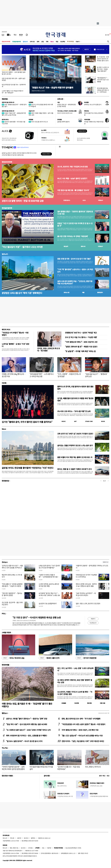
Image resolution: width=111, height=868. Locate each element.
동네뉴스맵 (67, 292)
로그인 (107, 35)
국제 (47, 42)
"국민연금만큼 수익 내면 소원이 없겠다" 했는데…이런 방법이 (83, 724)
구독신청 (12, 838)
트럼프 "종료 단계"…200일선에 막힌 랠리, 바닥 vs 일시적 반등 (14, 114)
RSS (43, 848)
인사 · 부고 (102, 776)
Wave (52, 42)
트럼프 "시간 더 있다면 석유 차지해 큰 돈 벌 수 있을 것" (75, 225)
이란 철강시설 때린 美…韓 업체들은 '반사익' (73, 190)
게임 (57, 42)
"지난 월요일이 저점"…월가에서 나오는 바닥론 (22, 247)
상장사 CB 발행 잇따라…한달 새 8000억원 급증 (23, 201)
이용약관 (49, 848)
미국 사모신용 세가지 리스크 (38, 122)
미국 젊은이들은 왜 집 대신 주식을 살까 (41, 768)
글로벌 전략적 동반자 (63, 122)
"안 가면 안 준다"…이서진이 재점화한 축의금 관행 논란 (37, 617)
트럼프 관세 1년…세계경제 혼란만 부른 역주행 (67, 105)
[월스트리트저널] (15, 35)
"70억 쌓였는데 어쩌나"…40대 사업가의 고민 (81, 342)
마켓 (101, 200)
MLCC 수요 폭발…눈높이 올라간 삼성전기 (72, 178)
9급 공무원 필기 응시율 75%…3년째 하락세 (14, 85)
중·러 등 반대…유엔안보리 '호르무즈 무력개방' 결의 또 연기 (103, 59)
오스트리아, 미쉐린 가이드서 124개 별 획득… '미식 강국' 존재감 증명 (75, 693)
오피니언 (32, 42)
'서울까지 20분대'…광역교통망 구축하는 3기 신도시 (92, 567)
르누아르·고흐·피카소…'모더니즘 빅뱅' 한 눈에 (74, 411)
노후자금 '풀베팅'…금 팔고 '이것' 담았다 (15, 345)
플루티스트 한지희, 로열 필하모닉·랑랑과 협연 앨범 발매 (75, 388)
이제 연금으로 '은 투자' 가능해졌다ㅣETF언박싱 (86, 576)
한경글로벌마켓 (17, 42)
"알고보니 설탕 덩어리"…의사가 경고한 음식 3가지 (24, 741)
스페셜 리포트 (6, 632)
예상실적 (66, 246)
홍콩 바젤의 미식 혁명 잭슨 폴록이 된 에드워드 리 (75, 457)
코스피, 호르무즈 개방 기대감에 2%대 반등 (72, 167)
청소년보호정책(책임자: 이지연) (73, 848)
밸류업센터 (100, 292)
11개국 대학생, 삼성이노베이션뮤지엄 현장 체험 (49, 585)
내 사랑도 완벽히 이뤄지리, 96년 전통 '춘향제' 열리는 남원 (75, 681)
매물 (83, 292)
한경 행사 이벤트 (7, 776)
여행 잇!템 (102, 703)
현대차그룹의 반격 (49, 658)
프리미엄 (71, 41)
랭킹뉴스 (5, 713)
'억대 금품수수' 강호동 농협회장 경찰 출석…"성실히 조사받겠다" (12, 586)
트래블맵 (64, 703)
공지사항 (47, 776)
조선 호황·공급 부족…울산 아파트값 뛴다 (12, 603)
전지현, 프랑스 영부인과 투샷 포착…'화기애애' (49, 350)
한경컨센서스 (67, 200)
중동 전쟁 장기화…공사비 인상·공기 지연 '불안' (74, 259)
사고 (108, 776)
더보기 (78, 42)
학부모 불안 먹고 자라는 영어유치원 (94, 114)
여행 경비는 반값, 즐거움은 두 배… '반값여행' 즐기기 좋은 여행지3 (27, 705)
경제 (38, 42)
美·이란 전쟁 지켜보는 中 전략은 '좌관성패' (73, 236)
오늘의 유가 (32, 111)
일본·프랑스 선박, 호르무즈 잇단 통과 (88, 604)
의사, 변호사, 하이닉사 (93, 767)
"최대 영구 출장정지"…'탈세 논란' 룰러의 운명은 (12, 594)
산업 (42, 42)
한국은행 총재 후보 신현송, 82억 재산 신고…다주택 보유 (103, 90)
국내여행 (77, 703)
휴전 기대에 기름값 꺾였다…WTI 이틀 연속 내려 (41, 114)
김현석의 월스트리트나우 (8, 102)
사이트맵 (30, 848)
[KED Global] (21, 35)
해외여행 (89, 703)
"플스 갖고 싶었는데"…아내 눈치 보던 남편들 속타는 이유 (82, 736)
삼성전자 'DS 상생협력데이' (48, 604)
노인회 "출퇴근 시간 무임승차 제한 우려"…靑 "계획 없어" (13, 92)
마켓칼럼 (31, 102)
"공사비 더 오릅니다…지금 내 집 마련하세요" (69, 768)
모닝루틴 (63, 42)
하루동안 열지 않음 (100, 49)
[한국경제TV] (9, 35)
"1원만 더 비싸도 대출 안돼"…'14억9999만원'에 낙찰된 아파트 (49, 577)
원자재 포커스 (5, 120)
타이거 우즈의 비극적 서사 (65, 113)
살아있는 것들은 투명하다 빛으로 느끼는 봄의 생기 (75, 445)
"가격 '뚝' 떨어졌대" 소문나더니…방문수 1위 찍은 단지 (75, 271)
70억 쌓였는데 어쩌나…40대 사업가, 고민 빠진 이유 (80, 730)
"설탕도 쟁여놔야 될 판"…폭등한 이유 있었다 (81, 347)
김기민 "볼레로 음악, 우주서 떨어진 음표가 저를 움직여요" (27, 422)
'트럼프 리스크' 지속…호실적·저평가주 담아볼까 (52, 88)
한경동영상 (5, 481)
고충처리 (19, 838)
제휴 (11, 848)
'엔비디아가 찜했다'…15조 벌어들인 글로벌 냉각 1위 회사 (14, 73)
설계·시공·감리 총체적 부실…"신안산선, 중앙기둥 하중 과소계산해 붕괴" (75, 282)
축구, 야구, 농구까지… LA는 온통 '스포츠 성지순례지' (75, 669)
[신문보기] (3, 35)
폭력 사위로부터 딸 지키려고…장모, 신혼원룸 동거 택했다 (27, 736)
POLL (4, 613)
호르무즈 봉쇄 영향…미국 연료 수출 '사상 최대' (13, 123)
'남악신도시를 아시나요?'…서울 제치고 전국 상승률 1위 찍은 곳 (12, 567)
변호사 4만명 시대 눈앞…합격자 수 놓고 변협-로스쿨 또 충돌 (86, 585)
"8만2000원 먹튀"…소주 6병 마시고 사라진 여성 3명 (41, 375)
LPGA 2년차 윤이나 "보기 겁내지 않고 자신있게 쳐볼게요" (49, 567)
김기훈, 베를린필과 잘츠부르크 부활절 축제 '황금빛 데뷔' (75, 399)
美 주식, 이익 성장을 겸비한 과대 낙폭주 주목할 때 (41, 105)
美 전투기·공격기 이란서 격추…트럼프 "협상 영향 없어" (103, 69)
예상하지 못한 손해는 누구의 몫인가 (12, 576)
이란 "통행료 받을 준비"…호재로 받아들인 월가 (14, 105)
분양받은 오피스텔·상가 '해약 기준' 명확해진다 (22, 293)
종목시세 (83, 246)
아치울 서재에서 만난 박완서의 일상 (94, 123)
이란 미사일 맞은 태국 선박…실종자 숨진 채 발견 (14, 79)
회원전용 (5, 99)
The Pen (5, 748)
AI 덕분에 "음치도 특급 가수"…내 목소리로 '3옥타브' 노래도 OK (49, 594)
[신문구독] (27, 35)
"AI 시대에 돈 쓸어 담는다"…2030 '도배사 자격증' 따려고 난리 (28, 730)
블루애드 (33, 838)
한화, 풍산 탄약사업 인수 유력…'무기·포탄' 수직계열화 (81, 719)
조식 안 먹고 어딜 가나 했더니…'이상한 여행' (81, 337)
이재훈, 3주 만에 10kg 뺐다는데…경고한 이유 (14, 375)
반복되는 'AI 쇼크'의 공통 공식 (93, 104)
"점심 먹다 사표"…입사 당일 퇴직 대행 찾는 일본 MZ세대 (26, 724)
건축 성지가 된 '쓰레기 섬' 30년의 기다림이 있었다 (75, 434)
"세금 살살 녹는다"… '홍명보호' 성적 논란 (96, 375)
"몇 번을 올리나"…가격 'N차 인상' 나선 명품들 (103, 80)
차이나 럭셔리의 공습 (13, 658)
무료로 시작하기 (46, 154)
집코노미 (25, 42)
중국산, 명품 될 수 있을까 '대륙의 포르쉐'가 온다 (74, 469)
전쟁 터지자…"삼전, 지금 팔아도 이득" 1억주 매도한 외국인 (83, 741)
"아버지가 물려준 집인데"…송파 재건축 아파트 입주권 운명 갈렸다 (13, 768)
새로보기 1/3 (106, 562)
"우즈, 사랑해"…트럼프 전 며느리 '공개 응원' (69, 375)
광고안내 (26, 838)
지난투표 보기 (93, 623)
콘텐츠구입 (16, 848)
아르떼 (4, 383)
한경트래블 (5, 665)
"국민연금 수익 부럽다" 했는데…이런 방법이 (15, 334)
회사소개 (5, 838)
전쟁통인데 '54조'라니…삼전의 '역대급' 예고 (81, 333)
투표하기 (93, 619)
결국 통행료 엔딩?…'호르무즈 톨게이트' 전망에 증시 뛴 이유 (75, 213)
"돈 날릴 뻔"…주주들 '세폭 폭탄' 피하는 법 (80, 351)
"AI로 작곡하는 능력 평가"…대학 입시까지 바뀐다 (86, 594)
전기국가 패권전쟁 (86, 658)
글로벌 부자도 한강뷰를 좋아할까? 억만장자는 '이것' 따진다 (28, 468)
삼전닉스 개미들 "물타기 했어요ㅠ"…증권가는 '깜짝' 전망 (27, 719)
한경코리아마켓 (6, 42)
